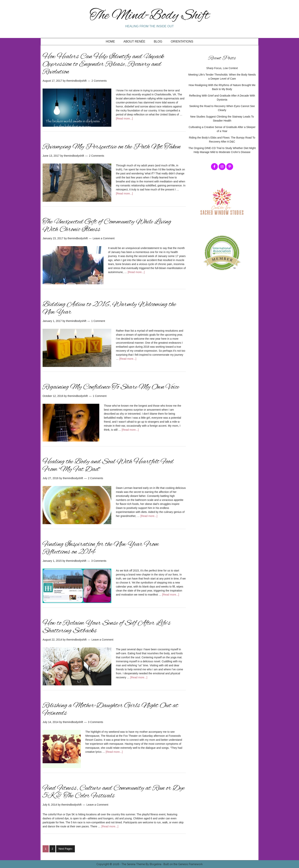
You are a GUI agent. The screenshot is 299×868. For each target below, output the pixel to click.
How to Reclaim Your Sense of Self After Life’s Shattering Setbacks (107, 627)
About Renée (134, 42)
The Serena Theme (133, 864)
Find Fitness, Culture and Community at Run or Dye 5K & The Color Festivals (114, 792)
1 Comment (98, 321)
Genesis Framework (190, 864)
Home (110, 42)
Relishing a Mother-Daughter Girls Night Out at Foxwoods (110, 709)
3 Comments (99, 561)
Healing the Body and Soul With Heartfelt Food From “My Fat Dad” (108, 466)
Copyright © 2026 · (109, 864)
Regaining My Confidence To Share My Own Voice (111, 387)
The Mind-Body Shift (149, 16)
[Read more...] (124, 118)
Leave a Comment (104, 238)
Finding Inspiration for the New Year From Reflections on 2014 (101, 548)
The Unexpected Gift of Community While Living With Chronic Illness (107, 226)
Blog (158, 42)
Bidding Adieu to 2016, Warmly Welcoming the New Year (109, 308)
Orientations (182, 42)
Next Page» (65, 849)
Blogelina (156, 864)
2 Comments (99, 81)
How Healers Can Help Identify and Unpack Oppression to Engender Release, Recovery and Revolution (103, 64)
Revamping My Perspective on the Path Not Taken (112, 147)
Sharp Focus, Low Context (222, 68)
